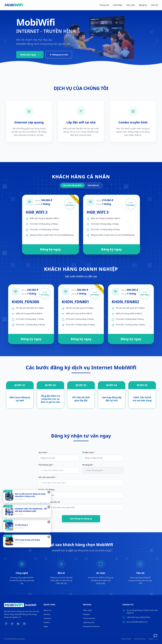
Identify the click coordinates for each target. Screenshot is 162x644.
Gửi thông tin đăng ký (81, 519)
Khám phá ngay (30, 55)
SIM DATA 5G (93, 185)
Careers (47, 622)
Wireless (87, 614)
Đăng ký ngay (51, 249)
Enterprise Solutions (91, 626)
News (46, 626)
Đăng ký (143, 5)
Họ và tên (43, 452)
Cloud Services (89, 618)
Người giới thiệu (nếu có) (49, 502)
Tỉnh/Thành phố (46, 465)
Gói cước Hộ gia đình (72, 185)
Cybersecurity (89, 622)
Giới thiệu (118, 5)
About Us (47, 610)
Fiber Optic (88, 610)
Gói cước (131, 5)
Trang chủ (104, 5)
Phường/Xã (88, 465)
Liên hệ (154, 5)
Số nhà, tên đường (46, 490)
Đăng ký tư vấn (59, 55)
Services (47, 614)
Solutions (47, 618)
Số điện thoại (89, 452)
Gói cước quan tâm (47, 477)
